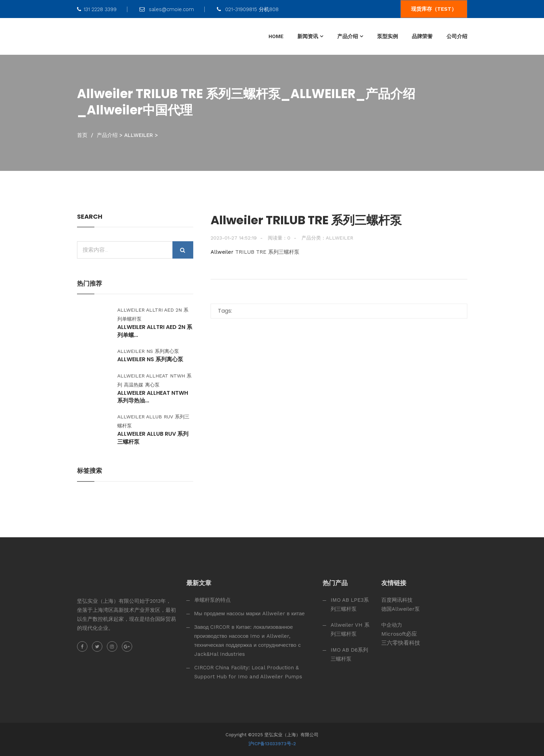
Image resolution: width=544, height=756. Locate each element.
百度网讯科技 (397, 600)
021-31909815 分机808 (248, 9)
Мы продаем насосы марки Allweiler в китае (250, 614)
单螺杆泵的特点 (212, 600)
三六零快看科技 (401, 643)
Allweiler (222, 252)
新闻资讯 (308, 36)
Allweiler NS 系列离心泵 (151, 359)
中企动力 (392, 625)
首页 (82, 135)
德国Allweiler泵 (401, 609)
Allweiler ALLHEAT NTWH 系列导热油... (153, 397)
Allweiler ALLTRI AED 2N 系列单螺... (155, 331)
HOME (276, 36)
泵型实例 (388, 36)
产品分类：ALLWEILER (327, 238)
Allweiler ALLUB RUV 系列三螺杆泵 (153, 438)
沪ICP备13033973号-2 (272, 744)
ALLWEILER (139, 135)
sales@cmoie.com (167, 9)
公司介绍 (457, 36)
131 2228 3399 (97, 9)
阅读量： (279, 238)
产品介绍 (348, 36)
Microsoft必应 (399, 634)
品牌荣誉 (422, 36)
